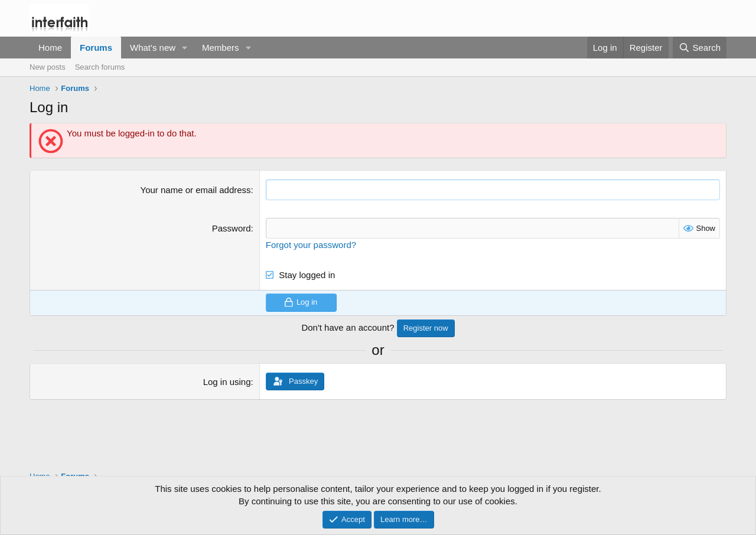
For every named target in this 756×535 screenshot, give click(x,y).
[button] (185, 48)
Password (232, 228)
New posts (48, 67)
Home (50, 48)
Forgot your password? (311, 245)
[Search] (700, 48)
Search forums (100, 67)
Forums (96, 48)
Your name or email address (196, 190)
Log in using (227, 382)
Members (221, 48)
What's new (153, 48)
